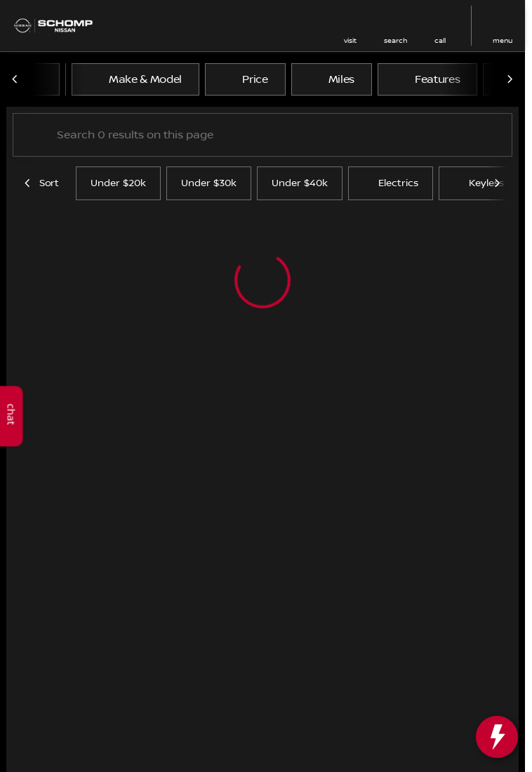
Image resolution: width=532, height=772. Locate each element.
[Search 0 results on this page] (262, 135)
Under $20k (118, 183)
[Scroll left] (15, 79)
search (395, 40)
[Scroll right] (510, 79)
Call (440, 40)
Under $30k (209, 183)
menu (503, 40)
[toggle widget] (497, 737)
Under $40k (300, 183)
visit (350, 40)
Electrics (391, 183)
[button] (350, 26)
